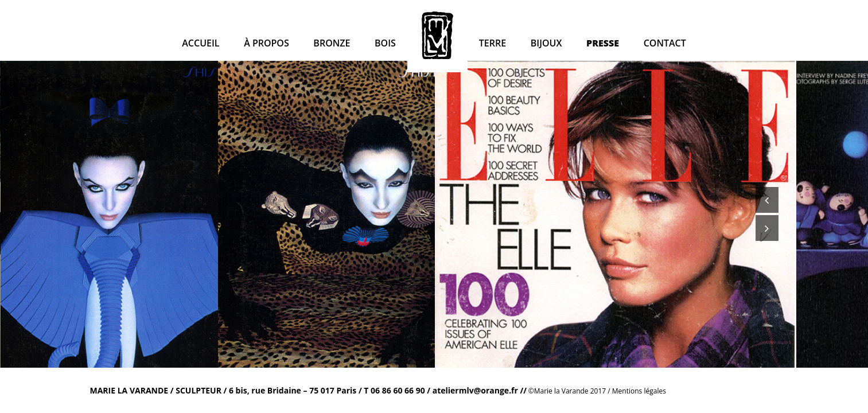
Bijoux (546, 43)
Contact (665, 43)
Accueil (201, 43)
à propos (266, 43)
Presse (603, 43)
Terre (493, 43)
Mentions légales (639, 391)
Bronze (332, 43)
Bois (385, 43)
